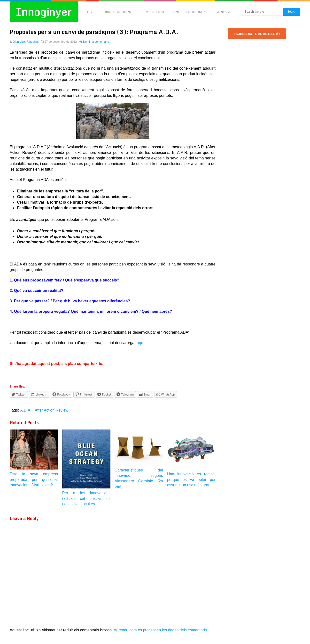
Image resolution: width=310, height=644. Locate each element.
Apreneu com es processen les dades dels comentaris (160, 630)
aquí (141, 343)
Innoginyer (44, 12)
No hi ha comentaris (96, 42)
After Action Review (51, 410)
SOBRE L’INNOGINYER (119, 12)
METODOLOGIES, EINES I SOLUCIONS (174, 12)
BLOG (88, 12)
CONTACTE (224, 12)
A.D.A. (26, 410)
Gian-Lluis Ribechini (26, 42)
